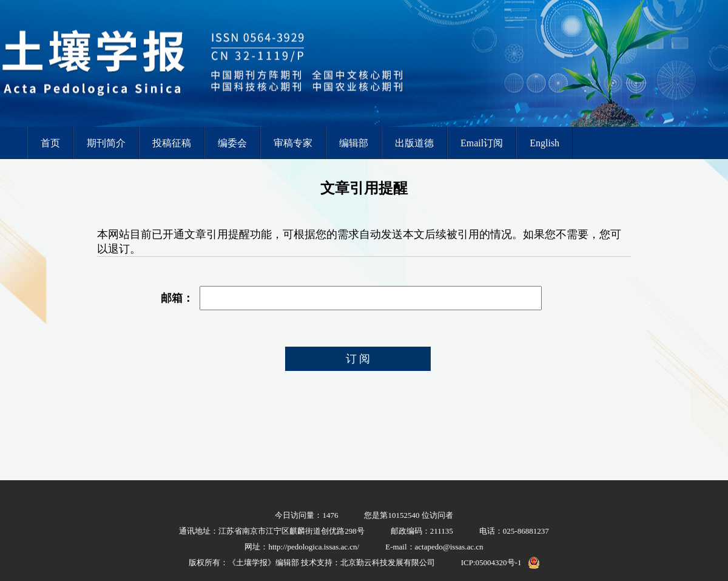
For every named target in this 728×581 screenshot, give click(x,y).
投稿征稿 (172, 143)
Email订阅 (482, 143)
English (544, 143)
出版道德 (414, 143)
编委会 (232, 143)
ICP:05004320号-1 (491, 562)
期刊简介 (106, 143)
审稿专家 (293, 143)
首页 (50, 143)
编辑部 (354, 143)
